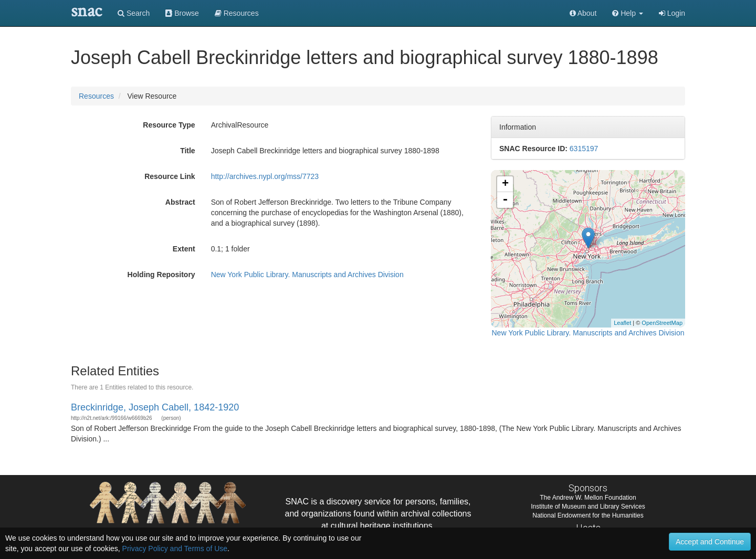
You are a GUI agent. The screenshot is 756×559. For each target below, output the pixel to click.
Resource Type (169, 125)
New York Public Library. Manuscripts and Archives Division (307, 275)
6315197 (584, 149)
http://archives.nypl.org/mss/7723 (265, 176)
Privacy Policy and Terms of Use (175, 549)
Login (672, 13)
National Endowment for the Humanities (588, 515)
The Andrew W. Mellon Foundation (588, 498)
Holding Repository (161, 275)
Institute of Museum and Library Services (588, 507)
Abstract (180, 202)
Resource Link (170, 176)
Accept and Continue (710, 542)
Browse (182, 13)
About (583, 13)
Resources (96, 96)
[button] (628, 13)
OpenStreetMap (662, 323)
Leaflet (622, 323)
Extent (184, 249)
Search (134, 13)
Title (188, 151)
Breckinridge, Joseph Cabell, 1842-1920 (155, 407)
